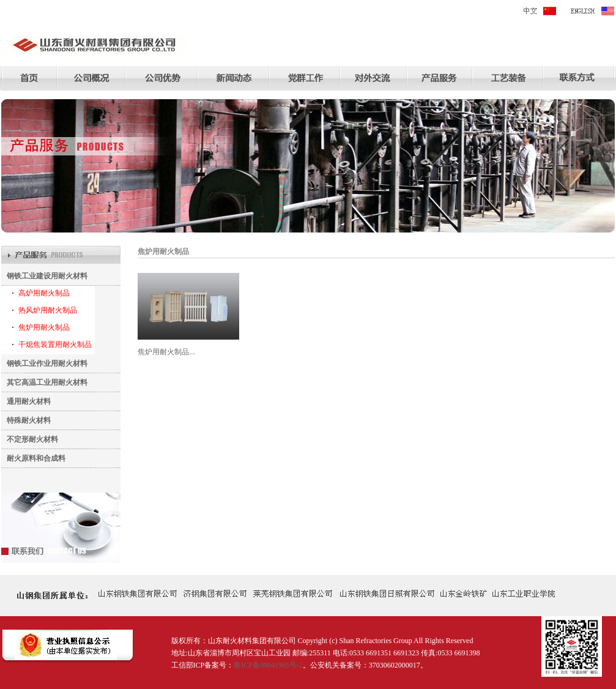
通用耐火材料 (26, 401)
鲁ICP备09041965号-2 (268, 665)
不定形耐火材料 (30, 439)
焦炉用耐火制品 (44, 327)
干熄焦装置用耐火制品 (55, 344)
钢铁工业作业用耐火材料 (44, 363)
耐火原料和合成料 (33, 458)
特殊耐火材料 (26, 420)
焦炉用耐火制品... (166, 352)
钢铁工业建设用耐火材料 (44, 276)
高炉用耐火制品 (44, 293)
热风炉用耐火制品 (48, 310)
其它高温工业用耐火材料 (44, 382)
